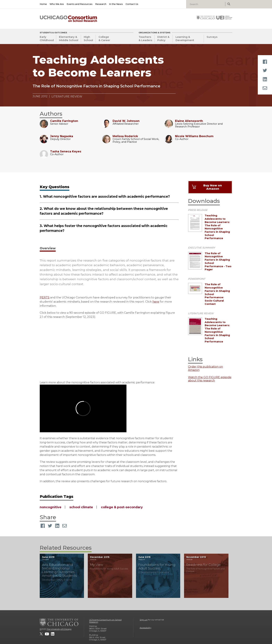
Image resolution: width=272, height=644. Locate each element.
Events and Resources (80, 4)
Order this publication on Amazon (205, 368)
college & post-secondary (122, 507)
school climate (81, 507)
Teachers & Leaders (145, 38)
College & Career (104, 38)
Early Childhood (47, 38)
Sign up (144, 620)
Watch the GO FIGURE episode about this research (210, 379)
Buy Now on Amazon (213, 187)
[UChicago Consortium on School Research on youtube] (47, 634)
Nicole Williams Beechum (194, 136)
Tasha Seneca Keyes (66, 151)
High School (88, 38)
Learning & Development (185, 38)
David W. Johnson (126, 121)
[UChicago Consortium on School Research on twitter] (41, 634)
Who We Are (57, 4)
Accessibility (145, 628)
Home (43, 4)
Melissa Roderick (125, 136)
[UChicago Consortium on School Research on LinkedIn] (53, 634)
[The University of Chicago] (59, 622)
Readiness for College (203, 565)
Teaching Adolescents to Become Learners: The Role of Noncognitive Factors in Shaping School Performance (217, 227)
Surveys (212, 37)
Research (101, 4)
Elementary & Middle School (69, 38)
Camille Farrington (64, 121)
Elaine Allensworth (189, 121)
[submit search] (229, 4)
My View (97, 565)
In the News (116, 4)
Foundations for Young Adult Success (157, 566)
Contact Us (132, 4)
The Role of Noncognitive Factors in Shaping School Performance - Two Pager (218, 261)
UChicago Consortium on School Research (105, 621)
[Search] (206, 4)
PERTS (45, 297)
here (156, 302)
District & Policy (163, 38)
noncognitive (51, 507)
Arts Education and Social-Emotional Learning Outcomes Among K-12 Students (59, 570)
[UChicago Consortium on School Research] (68, 19)
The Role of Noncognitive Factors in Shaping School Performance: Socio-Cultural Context (217, 294)
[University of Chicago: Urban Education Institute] (214, 18)
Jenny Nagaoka (62, 136)
